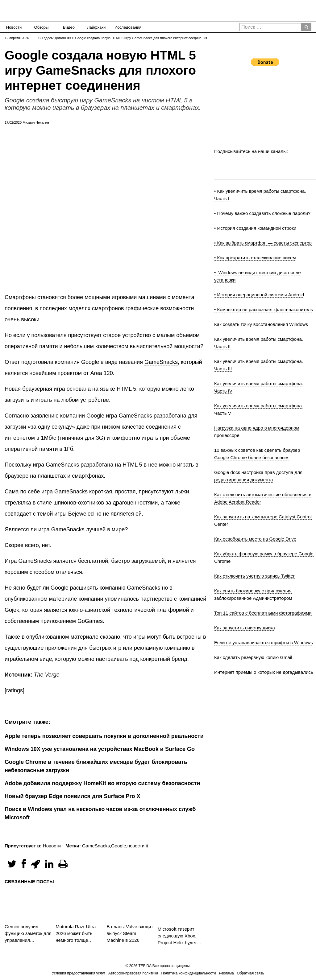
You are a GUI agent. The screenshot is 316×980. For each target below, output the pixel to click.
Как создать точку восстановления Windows (261, 324)
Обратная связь (251, 973)
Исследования (126, 27)
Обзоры (42, 27)
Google (118, 846)
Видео (69, 27)
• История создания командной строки (255, 228)
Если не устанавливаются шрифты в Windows (264, 642)
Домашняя (63, 38)
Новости (14, 27)
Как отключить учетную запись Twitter (254, 576)
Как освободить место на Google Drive (255, 539)
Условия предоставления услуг (79, 973)
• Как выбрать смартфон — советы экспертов (263, 243)
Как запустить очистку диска (245, 628)
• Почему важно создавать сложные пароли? (262, 213)
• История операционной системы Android (259, 295)
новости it (138, 846)
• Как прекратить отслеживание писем (255, 258)
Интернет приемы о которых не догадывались (264, 672)
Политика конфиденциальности (188, 973)
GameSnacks (161, 362)
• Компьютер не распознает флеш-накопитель (264, 309)
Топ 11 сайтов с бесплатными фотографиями (263, 613)
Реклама (226, 973)
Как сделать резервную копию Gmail (253, 657)
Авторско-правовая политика (133, 973)
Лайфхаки (96, 27)
